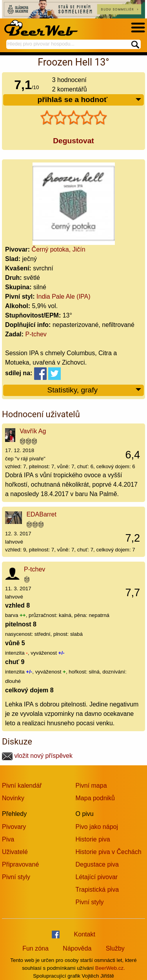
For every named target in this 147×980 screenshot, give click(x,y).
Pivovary (14, 827)
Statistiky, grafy (94, 390)
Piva (8, 839)
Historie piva (93, 839)
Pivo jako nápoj (97, 827)
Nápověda (77, 948)
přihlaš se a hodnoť (90, 100)
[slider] (74, 118)
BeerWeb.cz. (110, 968)
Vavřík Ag (33, 431)
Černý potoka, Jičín (59, 249)
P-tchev (36, 334)
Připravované (20, 864)
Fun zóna (35, 948)
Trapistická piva (97, 890)
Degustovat (73, 141)
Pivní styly (16, 877)
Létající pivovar (97, 877)
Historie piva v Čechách (109, 852)
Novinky (13, 798)
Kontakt (85, 934)
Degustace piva (97, 864)
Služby (115, 948)
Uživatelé (15, 852)
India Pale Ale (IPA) (64, 297)
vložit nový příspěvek (37, 756)
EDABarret (41, 514)
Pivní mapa (91, 786)
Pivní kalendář (22, 786)
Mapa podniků (95, 798)
